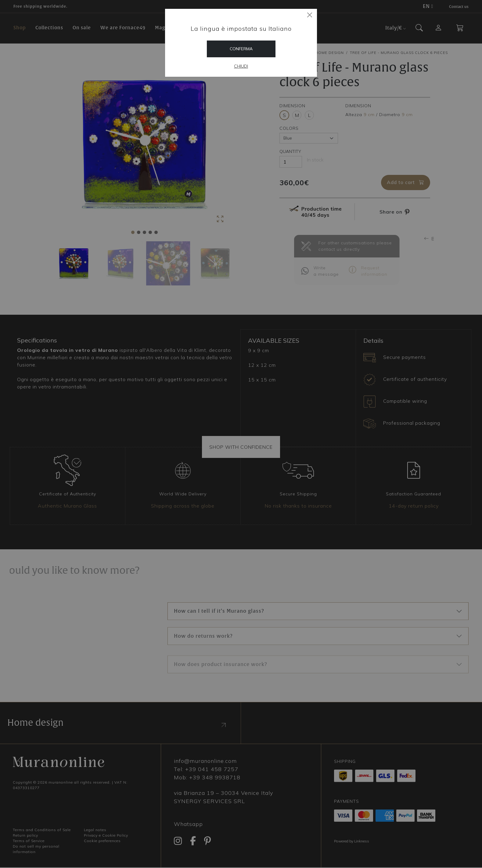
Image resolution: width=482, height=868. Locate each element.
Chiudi (241, 66)
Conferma (241, 49)
